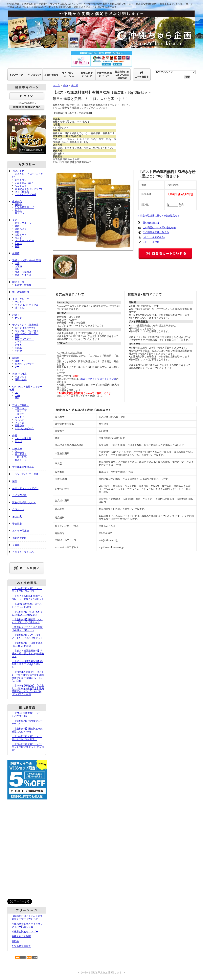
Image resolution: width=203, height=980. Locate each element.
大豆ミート (21, 235)
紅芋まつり (21, 180)
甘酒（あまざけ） (24, 275)
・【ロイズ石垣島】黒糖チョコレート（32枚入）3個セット (28, 598)
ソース (18, 367)
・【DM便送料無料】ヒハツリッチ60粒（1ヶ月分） (27, 590)
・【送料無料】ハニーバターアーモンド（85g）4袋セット (27, 637)
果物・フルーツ (21, 299)
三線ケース (21, 411)
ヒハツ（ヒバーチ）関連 (25, 474)
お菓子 (16, 315)
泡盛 (17, 263)
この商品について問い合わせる (159, 228)
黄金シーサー (22, 460)
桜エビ (18, 238)
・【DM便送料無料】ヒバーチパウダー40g (27, 715)
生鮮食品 (17, 202)
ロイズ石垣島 (22, 192)
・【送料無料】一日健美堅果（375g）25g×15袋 (27, 644)
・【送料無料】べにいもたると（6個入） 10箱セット (27, 613)
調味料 (16, 358)
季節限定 (17, 524)
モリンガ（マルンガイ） (28, 331)
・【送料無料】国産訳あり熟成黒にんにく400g (27, 730)
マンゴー (19, 302)
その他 (18, 351)
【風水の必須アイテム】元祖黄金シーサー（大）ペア (27, 917)
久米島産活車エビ (24, 207)
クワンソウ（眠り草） (27, 333)
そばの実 (17, 517)
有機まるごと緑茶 (21, 936)
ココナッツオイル (24, 240)
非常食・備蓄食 (23, 285)
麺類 (17, 246)
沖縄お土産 (18, 171)
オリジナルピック (24, 429)
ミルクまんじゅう (24, 183)
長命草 (18, 348)
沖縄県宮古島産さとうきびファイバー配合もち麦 (27, 925)
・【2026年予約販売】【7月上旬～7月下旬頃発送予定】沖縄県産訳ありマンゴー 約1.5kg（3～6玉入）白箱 (28, 690)
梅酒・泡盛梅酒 (23, 272)
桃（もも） (21, 308)
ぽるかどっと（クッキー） (29, 189)
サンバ (18, 441)
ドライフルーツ (23, 223)
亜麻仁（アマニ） (24, 339)
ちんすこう (21, 186)
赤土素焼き (21, 454)
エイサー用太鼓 (23, 438)
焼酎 (17, 269)
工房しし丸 (21, 457)
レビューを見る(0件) (154, 237)
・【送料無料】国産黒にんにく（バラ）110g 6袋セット (27, 621)
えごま (18, 342)
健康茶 (16, 253)
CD (16, 392)
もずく (18, 210)
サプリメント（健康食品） (27, 325)
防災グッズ (18, 282)
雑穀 (17, 226)
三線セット (21, 408)
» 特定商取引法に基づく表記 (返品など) (159, 216)
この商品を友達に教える (156, 232)
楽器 (15, 436)
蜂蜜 (17, 232)
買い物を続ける (151, 223)
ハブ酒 (18, 266)
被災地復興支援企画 (23, 467)
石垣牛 (18, 205)
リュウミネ (21, 377)
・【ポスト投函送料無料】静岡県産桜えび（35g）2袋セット (27, 664)
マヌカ (18, 345)
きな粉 (18, 243)
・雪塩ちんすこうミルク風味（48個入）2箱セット (27, 629)
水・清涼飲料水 (21, 292)
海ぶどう (19, 213)
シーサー (17, 449)
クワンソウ (18, 509)
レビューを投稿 (151, 242)
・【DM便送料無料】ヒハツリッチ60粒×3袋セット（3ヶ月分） (28, 747)
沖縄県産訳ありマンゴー (25, 932)
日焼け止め (21, 380)
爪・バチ (19, 420)
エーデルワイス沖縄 (25, 194)
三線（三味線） (21, 405)
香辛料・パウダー (24, 364)
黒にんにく (21, 229)
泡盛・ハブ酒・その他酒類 (27, 260)
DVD (17, 395)
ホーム (56, 85)
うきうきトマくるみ (23, 552)
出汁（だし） (22, 361)
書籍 (17, 398)
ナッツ (18, 318)
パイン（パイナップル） (28, 305)
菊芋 (17, 336)
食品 (15, 220)
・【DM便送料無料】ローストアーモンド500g (27, 605)
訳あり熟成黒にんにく (24, 502)
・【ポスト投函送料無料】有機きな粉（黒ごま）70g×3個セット (28, 654)
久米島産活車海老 (21, 946)
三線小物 (19, 426)
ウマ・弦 (19, 423)
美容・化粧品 (19, 374)
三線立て (19, 414)
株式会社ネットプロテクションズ (98, 379)
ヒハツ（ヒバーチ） (25, 328)
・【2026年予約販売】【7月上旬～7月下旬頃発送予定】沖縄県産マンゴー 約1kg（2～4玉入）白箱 (28, 676)
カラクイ (19, 417)
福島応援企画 (19, 538)
